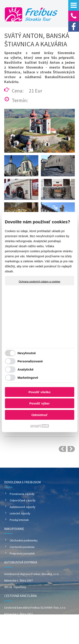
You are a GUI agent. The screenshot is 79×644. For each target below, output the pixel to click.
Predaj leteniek (19, 520)
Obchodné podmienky (24, 540)
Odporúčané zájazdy (23, 500)
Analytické (25, 369)
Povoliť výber (39, 403)
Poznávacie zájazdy (22, 494)
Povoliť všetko (40, 392)
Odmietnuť (39, 415)
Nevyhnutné (27, 353)
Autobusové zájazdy (23, 507)
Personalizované (30, 361)
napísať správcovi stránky (45, 635)
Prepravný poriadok (22, 553)
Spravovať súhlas (52, 638)
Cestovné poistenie (22, 547)
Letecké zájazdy (20, 513)
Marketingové (28, 378)
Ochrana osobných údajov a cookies (39, 281)
